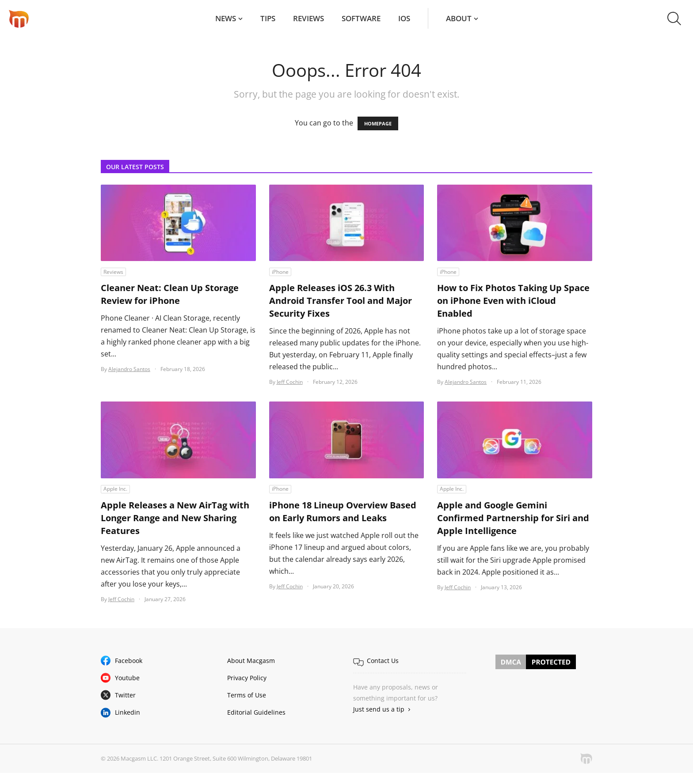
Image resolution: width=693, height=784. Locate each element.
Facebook (129, 661)
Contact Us (383, 661)
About (459, 18)
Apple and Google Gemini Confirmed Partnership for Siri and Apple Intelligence (513, 518)
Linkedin (128, 712)
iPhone (280, 272)
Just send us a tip (379, 709)
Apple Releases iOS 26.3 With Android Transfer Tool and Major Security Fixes (341, 301)
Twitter (125, 695)
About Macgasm (251, 661)
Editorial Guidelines (256, 712)
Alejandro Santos (129, 369)
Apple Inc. (115, 489)
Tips (268, 18)
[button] (674, 19)
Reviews (308, 18)
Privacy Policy (247, 678)
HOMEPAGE (378, 123)
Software (361, 18)
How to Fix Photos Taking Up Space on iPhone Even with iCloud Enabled (513, 301)
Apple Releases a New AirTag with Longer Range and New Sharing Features (175, 518)
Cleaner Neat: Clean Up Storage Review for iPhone (170, 294)
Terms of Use (247, 695)
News (226, 18)
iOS (404, 18)
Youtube (127, 678)
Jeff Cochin (290, 382)
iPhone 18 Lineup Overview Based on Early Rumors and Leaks (343, 511)
